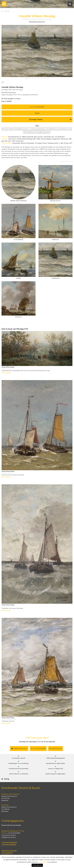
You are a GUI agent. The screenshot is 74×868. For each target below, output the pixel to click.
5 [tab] (38, 79)
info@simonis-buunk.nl (9, 837)
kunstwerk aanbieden (9, 844)
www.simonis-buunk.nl (9, 835)
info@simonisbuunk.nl (19, 749)
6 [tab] (41, 79)
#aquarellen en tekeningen (29, 129)
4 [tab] (36, 79)
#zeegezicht (46, 132)
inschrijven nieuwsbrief (9, 842)
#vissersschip (35, 132)
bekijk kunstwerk (6, 373)
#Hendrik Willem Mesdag (10, 129)
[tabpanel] (37, 51)
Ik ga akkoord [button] (37, 865)
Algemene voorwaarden (9, 851)
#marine (27, 132)
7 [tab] (44, 79)
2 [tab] (30, 79)
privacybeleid (43, 862)
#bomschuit (67, 129)
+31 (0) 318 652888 (37, 107)
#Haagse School (45, 129)
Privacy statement (7, 853)
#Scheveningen (57, 129)
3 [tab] (33, 79)
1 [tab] (27, 79)
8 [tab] (47, 79)
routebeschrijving (56, 749)
